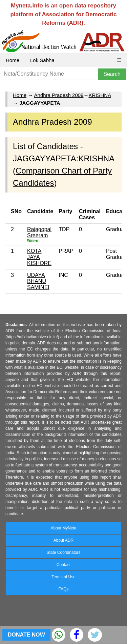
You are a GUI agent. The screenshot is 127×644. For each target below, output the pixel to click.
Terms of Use (63, 577)
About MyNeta (63, 528)
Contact (63, 565)
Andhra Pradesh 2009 (59, 95)
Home (13, 60)
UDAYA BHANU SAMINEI (38, 281)
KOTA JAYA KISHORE (39, 257)
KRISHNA (100, 95)
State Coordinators (63, 552)
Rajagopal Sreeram (39, 232)
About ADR (63, 540)
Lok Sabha (42, 60)
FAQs (63, 589)
